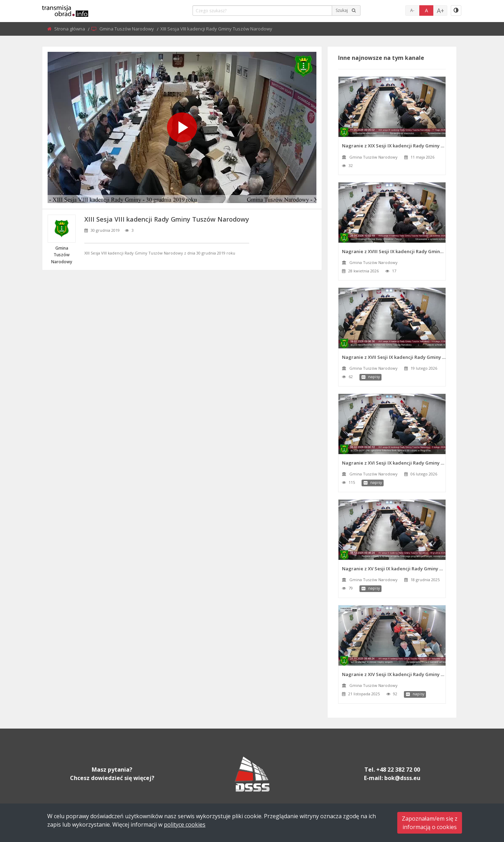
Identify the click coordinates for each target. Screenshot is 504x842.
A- (412, 10)
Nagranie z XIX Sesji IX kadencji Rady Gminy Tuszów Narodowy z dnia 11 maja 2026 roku (394, 146)
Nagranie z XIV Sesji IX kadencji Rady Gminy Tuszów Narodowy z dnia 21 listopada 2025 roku (394, 674)
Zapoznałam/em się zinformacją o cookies (430, 823)
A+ (440, 11)
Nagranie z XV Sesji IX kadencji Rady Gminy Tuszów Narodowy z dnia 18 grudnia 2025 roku (394, 569)
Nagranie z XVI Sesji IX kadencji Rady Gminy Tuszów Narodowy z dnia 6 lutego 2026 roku (394, 463)
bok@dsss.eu (402, 778)
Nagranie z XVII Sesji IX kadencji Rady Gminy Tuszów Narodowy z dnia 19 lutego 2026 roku (394, 357)
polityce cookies (185, 824)
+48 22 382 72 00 (398, 770)
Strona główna (70, 29)
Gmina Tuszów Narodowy (127, 29)
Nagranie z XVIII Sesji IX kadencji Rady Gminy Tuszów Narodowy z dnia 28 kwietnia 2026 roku (394, 251)
